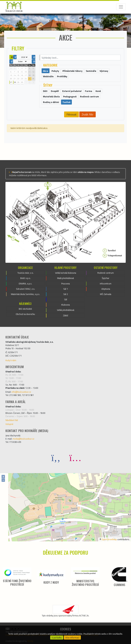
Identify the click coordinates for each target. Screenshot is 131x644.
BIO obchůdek (25, 309)
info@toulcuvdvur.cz (21, 392)
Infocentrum (106, 284)
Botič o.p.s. (26, 278)
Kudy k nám (11, 360)
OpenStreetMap (109, 539)
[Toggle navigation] (121, 7)
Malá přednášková (65, 278)
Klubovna (65, 305)
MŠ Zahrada (106, 294)
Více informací (72, 638)
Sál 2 (66, 294)
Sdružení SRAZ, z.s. (26, 289)
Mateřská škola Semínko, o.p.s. (25, 294)
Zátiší (65, 315)
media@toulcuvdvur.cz (23, 439)
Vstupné (9, 424)
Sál (66, 299)
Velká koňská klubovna (66, 273)
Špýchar (106, 278)
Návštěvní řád (12, 420)
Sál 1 (66, 289)
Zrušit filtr (88, 114)
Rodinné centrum (106, 273)
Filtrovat (72, 114)
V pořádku (57, 638)
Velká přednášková (66, 310)
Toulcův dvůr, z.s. (26, 273)
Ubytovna (106, 289)
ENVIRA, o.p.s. (25, 284)
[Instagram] (75, 458)
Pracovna (65, 284)
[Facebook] (56, 458)
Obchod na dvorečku (25, 314)
